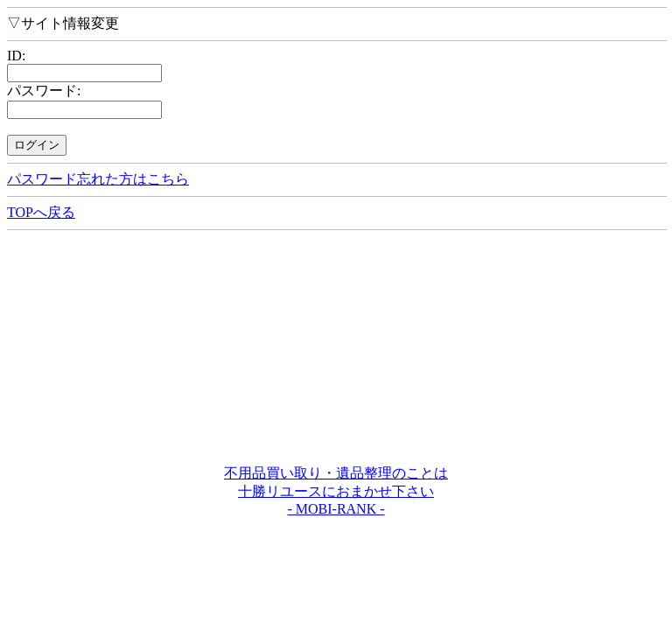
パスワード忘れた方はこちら (98, 179)
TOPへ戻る (41, 212)
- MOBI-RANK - (336, 509)
